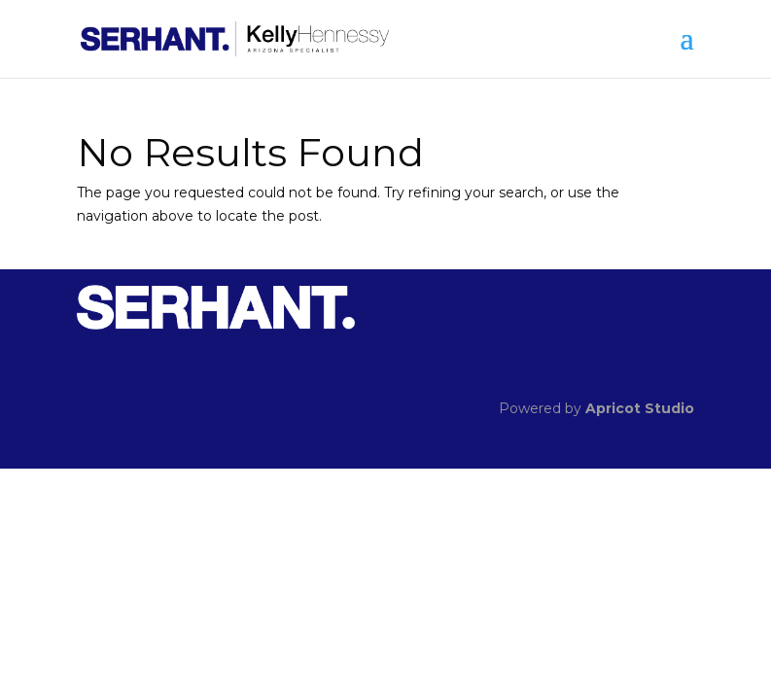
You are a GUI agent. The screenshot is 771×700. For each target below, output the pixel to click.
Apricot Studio (640, 408)
